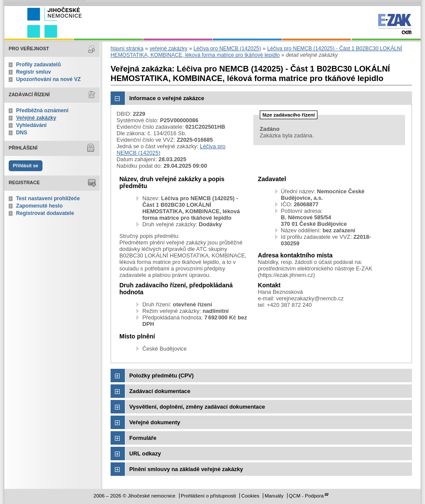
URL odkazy (145, 454)
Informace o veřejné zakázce (167, 98)
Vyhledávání (31, 125)
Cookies (250, 496)
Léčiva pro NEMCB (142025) (227, 49)
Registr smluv (33, 72)
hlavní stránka (127, 49)
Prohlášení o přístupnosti (208, 496)
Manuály (274, 496)
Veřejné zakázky (36, 118)
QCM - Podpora (306, 496)
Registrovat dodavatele (45, 213)
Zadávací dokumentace (160, 391)
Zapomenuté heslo (39, 206)
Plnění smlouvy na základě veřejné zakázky (186, 469)
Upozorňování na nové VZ (48, 79)
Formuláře (143, 438)
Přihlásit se (26, 166)
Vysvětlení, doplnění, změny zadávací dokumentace (197, 407)
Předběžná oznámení (42, 111)
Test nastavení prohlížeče (48, 198)
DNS (22, 133)
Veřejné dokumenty (155, 422)
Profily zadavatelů (38, 65)
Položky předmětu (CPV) (162, 376)
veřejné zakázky (168, 49)
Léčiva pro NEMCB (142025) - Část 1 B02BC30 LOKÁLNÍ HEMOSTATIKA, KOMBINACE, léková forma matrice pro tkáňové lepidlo (256, 52)
